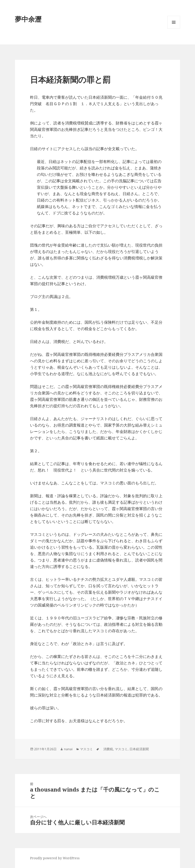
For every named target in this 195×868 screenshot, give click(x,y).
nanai (68, 749)
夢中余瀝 (28, 19)
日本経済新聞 (139, 749)
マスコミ (86, 749)
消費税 (107, 749)
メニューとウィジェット (174, 29)
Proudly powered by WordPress (55, 858)
